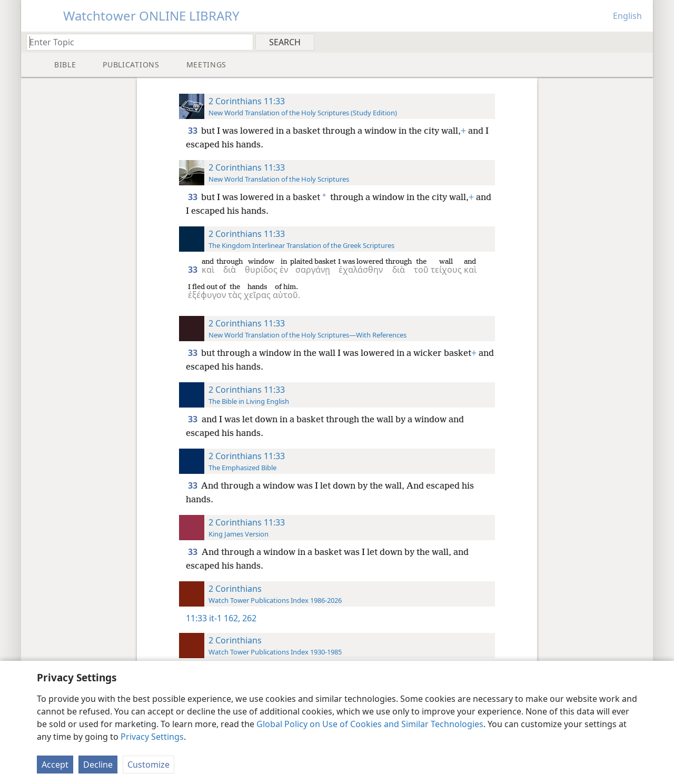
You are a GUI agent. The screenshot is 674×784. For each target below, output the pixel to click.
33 (194, 131)
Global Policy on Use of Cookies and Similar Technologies (370, 724)
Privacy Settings (152, 737)
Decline (98, 765)
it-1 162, (225, 618)
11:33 (196, 618)
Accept (55, 765)
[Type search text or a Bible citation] (135, 42)
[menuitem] (641, 42)
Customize (148, 765)
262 (248, 618)
